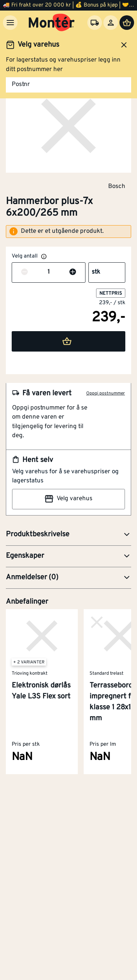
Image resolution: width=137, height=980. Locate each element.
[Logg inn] (111, 23)
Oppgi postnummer (106, 393)
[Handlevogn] (127, 23)
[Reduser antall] (24, 273)
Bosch (117, 186)
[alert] (68, 232)
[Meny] (10, 23)
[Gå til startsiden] (52, 23)
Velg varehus (68, 499)
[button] (68, 535)
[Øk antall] (73, 273)
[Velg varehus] (95, 23)
